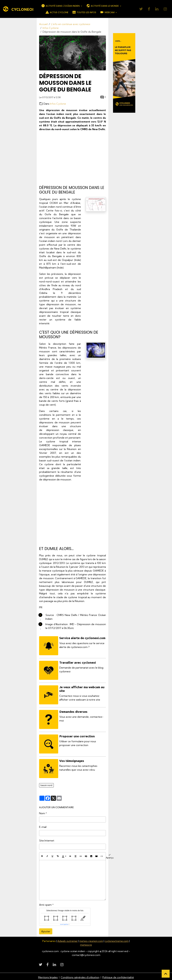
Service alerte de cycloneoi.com (83, 638)
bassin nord (46, 783)
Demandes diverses (74, 711)
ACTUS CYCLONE (57, 12)
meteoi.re (86, 943)
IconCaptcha (64, 922)
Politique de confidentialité (118, 976)
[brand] (15, 9)
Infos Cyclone (51, 28)
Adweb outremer (67, 939)
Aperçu (110, 854)
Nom (42, 812)
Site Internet (47, 839)
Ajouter (46, 929)
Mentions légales (48, 976)
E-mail (43, 825)
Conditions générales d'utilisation (80, 976)
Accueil (43, 24)
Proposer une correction (77, 735)
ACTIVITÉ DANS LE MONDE (103, 6)
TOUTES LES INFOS (84, 12)
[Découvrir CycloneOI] (124, 73)
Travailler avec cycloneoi (78, 662)
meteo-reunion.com (92, 939)
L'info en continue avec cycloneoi (71, 24)
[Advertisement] (72, 158)
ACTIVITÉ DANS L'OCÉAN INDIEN (61, 6)
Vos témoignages (72, 759)
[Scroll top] (166, 974)
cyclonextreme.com (117, 939)
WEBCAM (108, 12)
